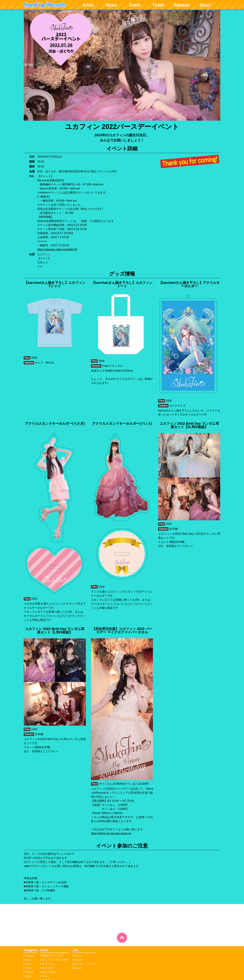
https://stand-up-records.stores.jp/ (111, 833)
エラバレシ (49, 964)
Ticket (158, 5)
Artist (88, 5)
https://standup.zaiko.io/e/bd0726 (57, 249)
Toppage (29, 956)
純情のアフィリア (53, 956)
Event (135, 5)
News (111, 5)
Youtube (78, 960)
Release (182, 5)
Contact (78, 968)
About (205, 5)
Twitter (78, 956)
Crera (45, 976)
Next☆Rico (48, 968)
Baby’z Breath (49, 972)
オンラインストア (85, 964)
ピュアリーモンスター (56, 960)
